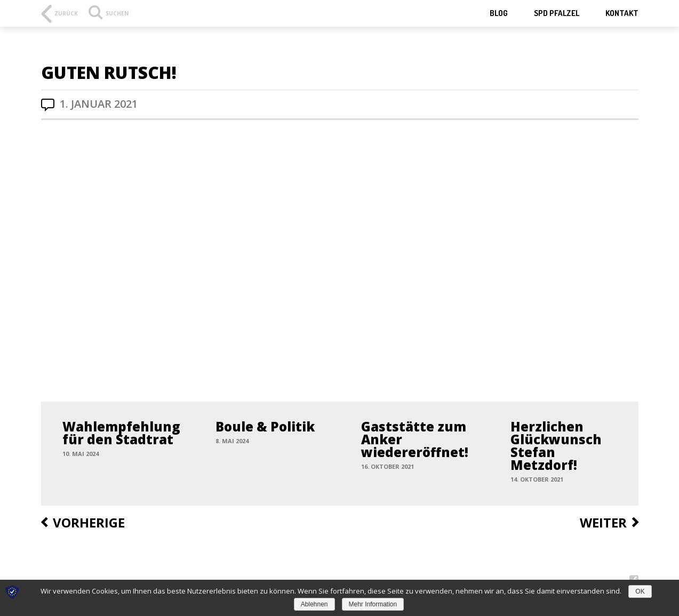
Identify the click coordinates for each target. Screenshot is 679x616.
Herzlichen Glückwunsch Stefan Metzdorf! (556, 446)
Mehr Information (373, 604)
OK (640, 591)
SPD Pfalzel (557, 13)
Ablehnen (314, 604)
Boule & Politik (265, 426)
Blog (499, 13)
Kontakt (622, 13)
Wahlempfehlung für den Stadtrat (121, 433)
